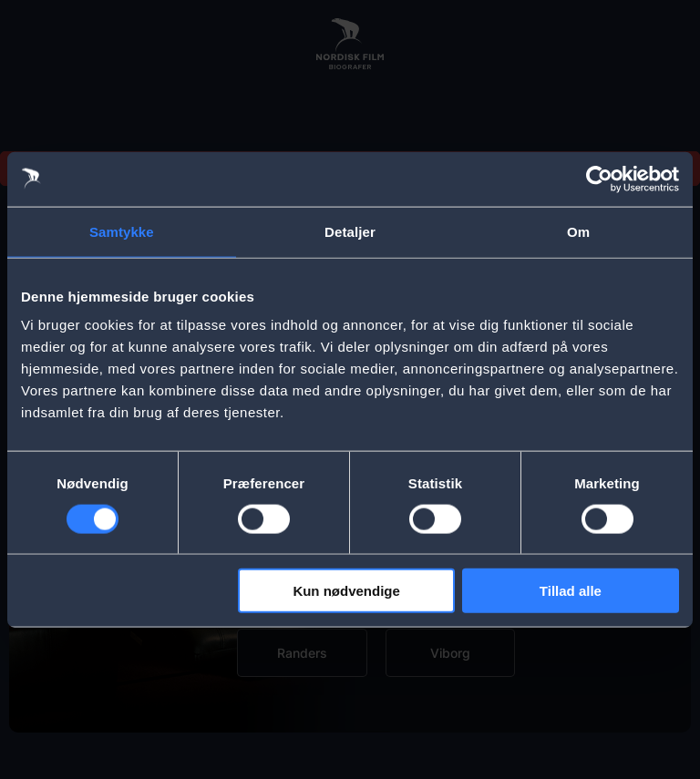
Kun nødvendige (346, 591)
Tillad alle (571, 591)
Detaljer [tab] (350, 231)
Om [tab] (578, 231)
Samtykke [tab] (122, 231)
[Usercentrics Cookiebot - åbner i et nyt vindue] (599, 179)
